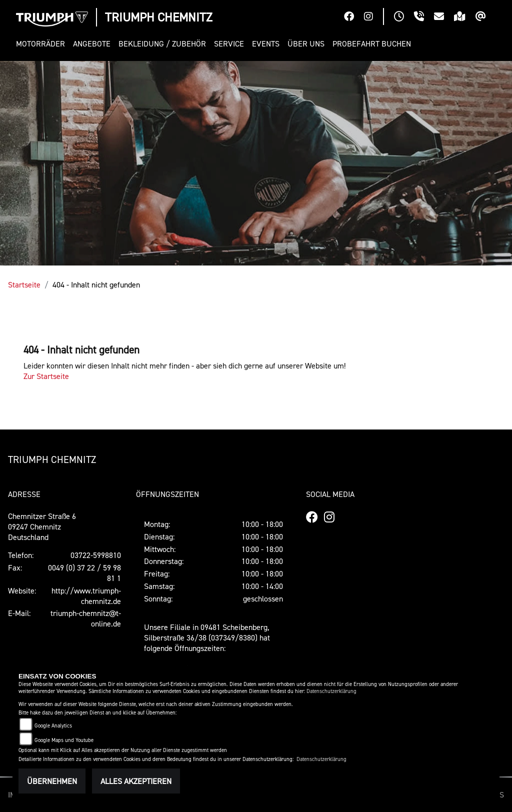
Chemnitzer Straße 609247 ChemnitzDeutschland (42, 526)
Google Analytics (53, 726)
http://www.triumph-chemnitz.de (86, 596)
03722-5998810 (96, 555)
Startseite (24, 284)
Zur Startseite (46, 376)
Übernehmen (52, 781)
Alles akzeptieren (136, 781)
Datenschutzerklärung (331, 691)
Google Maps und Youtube (64, 740)
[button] (42, 44)
